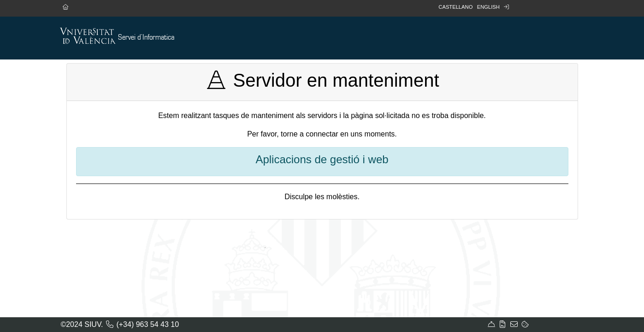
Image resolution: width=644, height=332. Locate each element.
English (488, 7)
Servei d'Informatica (146, 38)
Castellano (455, 7)
